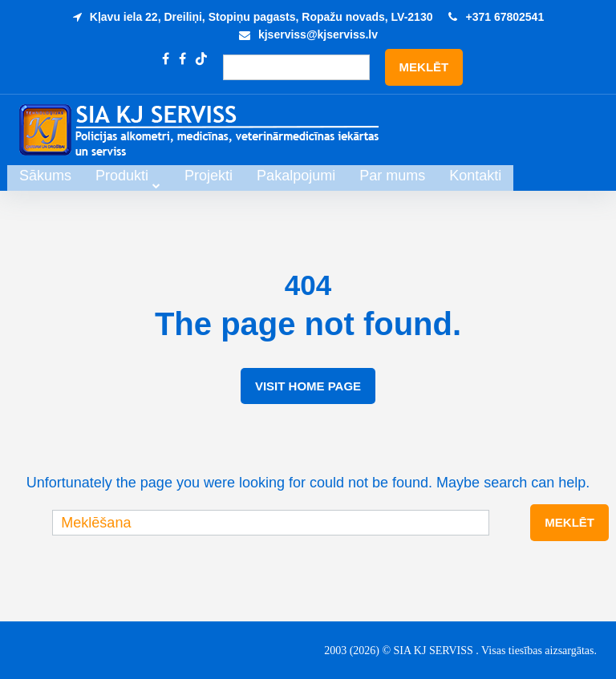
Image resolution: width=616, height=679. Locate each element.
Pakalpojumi (383, 176)
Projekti (296, 176)
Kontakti (563, 176)
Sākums (133, 176)
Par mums (480, 176)
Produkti (209, 176)
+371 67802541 (505, 17)
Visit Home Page (308, 386)
